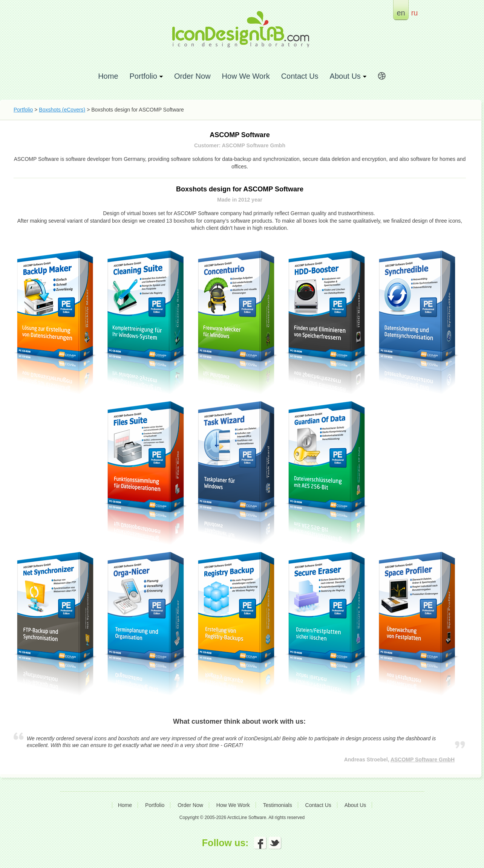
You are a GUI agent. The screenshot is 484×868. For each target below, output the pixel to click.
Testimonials (278, 805)
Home (108, 76)
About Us (355, 805)
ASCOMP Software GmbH (423, 759)
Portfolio (23, 110)
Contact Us (300, 76)
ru (415, 13)
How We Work (246, 76)
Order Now (192, 76)
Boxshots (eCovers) (62, 110)
